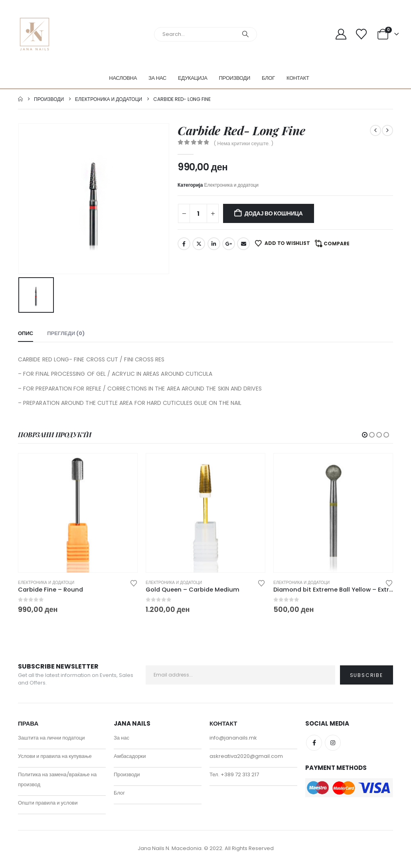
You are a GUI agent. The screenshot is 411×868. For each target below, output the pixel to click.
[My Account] (341, 34)
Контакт (298, 78)
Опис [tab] (26, 333)
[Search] (245, 34)
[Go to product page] (78, 513)
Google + (229, 244)
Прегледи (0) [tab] (66, 333)
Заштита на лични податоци (51, 740)
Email (243, 244)
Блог (268, 78)
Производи (235, 78)
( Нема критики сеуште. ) (243, 143)
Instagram (333, 745)
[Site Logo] (35, 34)
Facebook (184, 244)
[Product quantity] (198, 213)
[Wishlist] (361, 34)
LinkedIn (214, 244)
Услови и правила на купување (55, 758)
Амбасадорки (130, 758)
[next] (387, 130)
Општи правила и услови (48, 805)
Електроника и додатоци (231, 185)
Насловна (123, 78)
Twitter (199, 244)
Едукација (193, 78)
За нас (157, 78)
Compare (337, 244)
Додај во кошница (274, 213)
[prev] (375, 130)
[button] (365, 435)
